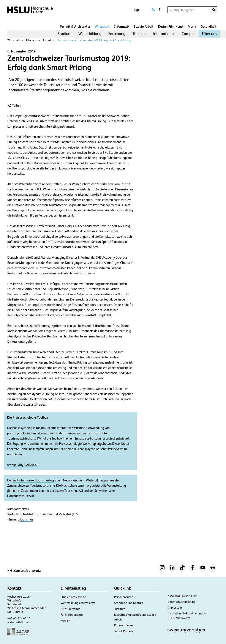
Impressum (175, 608)
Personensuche (124, 597)
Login (138, 10)
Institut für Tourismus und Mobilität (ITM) (51, 514)
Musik (192, 26)
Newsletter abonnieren (182, 596)
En (161, 10)
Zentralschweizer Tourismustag (33, 480)
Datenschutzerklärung (182, 602)
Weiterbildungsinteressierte (78, 603)
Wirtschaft (102, 26)
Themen (139, 34)
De (153, 10)
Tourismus (26, 519)
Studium (65, 34)
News (25, 509)
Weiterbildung (90, 34)
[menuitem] (65, 34)
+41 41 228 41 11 (19, 618)
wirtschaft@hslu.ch (19, 622)
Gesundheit (209, 26)
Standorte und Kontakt (129, 603)
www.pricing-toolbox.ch (23, 465)
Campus (188, 34)
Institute (120, 609)
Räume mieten (124, 625)
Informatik (122, 26)
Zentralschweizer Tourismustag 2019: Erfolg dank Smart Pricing (94, 40)
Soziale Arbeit (144, 26)
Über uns (209, 34)
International (164, 34)
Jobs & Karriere (124, 631)
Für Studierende (70, 609)
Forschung (117, 34)
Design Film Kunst (171, 26)
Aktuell (47, 40)
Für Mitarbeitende (72, 615)
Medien (66, 621)
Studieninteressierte (73, 597)
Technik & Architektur (75, 26)
